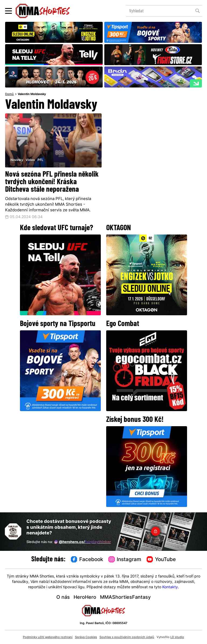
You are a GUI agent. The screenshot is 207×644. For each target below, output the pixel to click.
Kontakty (170, 587)
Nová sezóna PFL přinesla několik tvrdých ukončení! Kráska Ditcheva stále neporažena (52, 182)
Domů (9, 94)
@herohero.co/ (82, 542)
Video (30, 160)
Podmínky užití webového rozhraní (48, 637)
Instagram (125, 560)
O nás (63, 598)
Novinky (17, 160)
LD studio (177, 637)
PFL (40, 160)
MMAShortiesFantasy (125, 598)
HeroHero (85, 598)
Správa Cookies (86, 637)
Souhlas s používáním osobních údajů (127, 637)
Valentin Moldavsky (32, 94)
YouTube (161, 560)
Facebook (87, 560)
